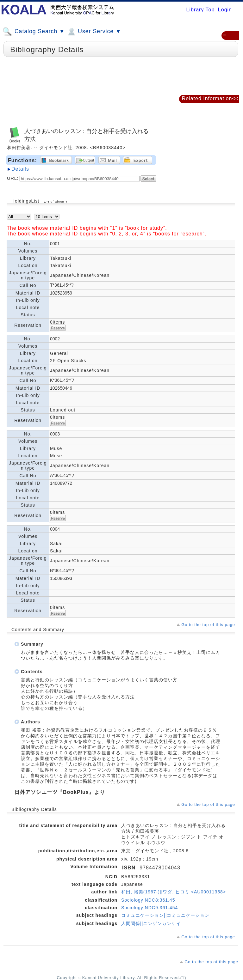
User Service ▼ (94, 32)
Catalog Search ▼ (34, 32)
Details (20, 169)
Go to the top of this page (208, 625)
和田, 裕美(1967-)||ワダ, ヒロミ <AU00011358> (174, 892)
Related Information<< (210, 98)
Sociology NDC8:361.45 (148, 900)
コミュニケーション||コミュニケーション (165, 915)
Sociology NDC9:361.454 (150, 908)
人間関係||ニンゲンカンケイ (151, 923)
